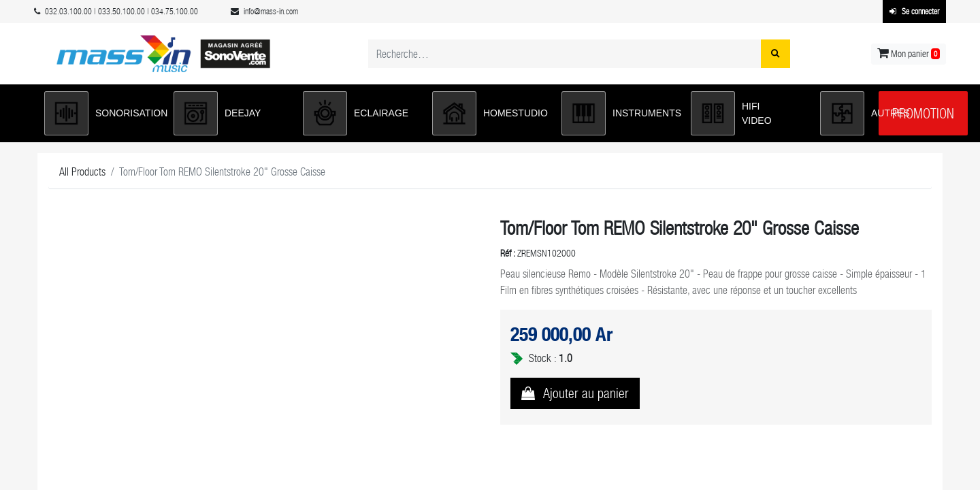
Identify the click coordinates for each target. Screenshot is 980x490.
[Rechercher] (775, 54)
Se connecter (914, 12)
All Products (82, 172)
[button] (102, 113)
